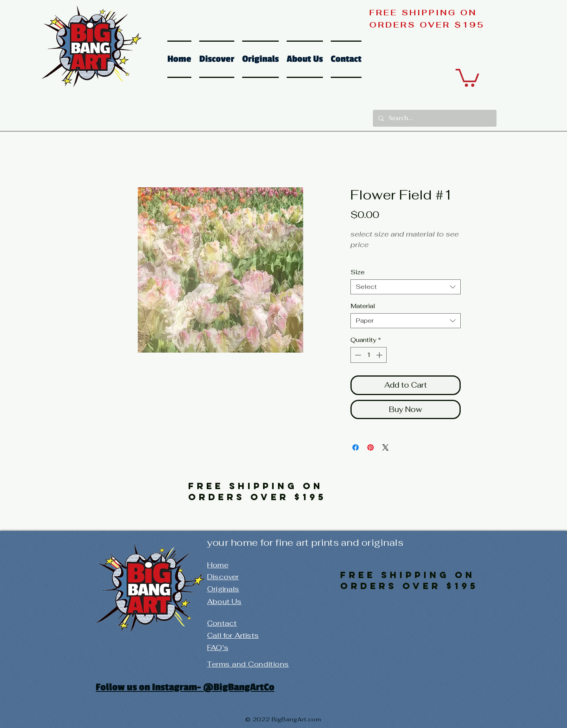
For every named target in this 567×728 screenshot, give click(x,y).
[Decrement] (357, 355)
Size (358, 272)
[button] (467, 77)
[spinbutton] (369, 355)
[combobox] (406, 287)
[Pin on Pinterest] (371, 447)
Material (363, 306)
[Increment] (380, 355)
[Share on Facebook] (356, 447)
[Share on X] (385, 447)
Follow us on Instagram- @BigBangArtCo (185, 687)
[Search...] (434, 118)
